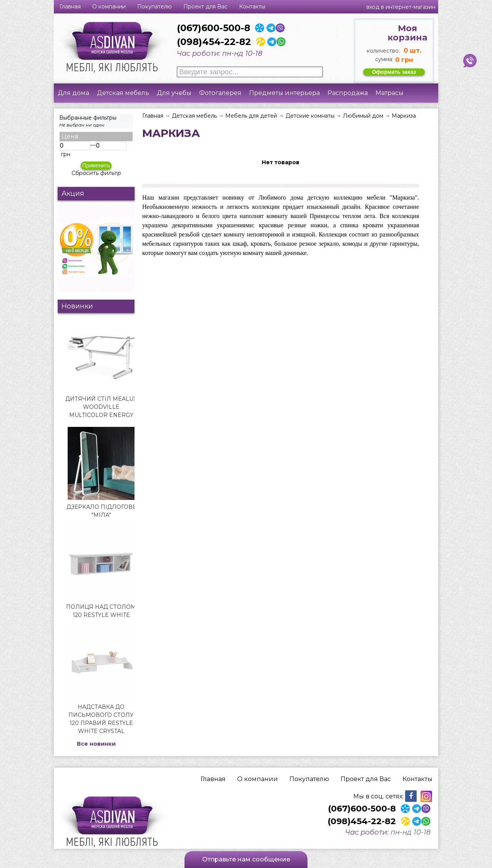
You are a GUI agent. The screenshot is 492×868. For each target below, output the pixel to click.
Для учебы (174, 93)
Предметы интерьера (284, 93)
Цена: (70, 136)
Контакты (252, 7)
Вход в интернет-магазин (401, 7)
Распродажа (348, 93)
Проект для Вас (205, 7)
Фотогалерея (220, 93)
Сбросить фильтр (96, 173)
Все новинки (96, 744)
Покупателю (155, 7)
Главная (70, 7)
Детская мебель (123, 93)
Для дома (73, 93)
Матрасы (390, 93)
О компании (109, 7)
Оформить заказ (394, 72)
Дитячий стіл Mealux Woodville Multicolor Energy (101, 407)
